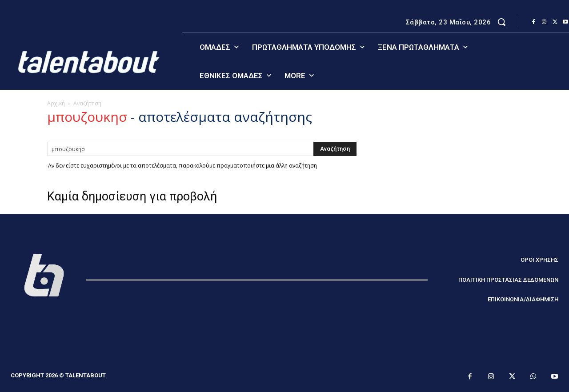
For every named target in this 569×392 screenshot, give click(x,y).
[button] (501, 22)
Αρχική (56, 103)
